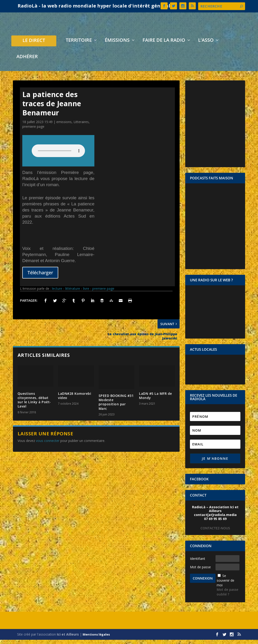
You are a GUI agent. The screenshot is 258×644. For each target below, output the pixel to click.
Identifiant (198, 563)
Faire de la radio (164, 45)
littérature (73, 293)
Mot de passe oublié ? (227, 596)
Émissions (117, 45)
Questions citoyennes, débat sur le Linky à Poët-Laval (34, 404)
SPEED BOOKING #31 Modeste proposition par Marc (116, 406)
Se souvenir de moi (225, 584)
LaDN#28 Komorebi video (75, 400)
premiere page (33, 131)
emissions (64, 126)
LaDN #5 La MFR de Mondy (156, 400)
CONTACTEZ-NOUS (215, 532)
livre (86, 293)
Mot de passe (200, 571)
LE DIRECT (34, 45)
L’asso (206, 45)
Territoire (79, 45)
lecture (57, 293)
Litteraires (81, 126)
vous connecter (48, 445)
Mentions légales (96, 639)
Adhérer (27, 61)
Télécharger (40, 277)
